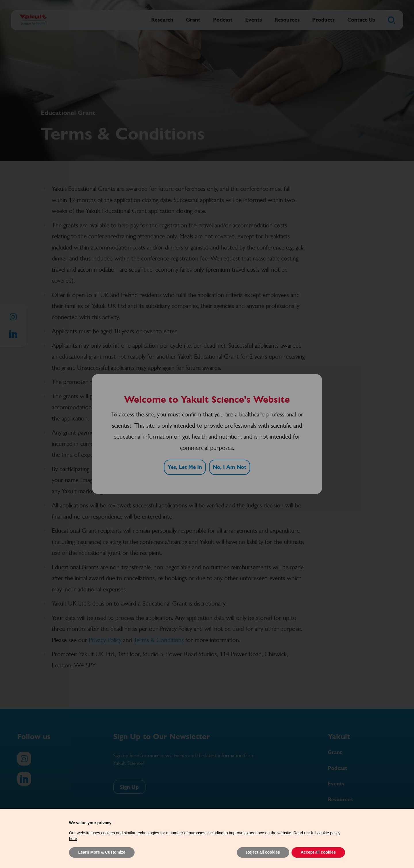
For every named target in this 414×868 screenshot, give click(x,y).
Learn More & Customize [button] (102, 852)
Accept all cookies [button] (318, 852)
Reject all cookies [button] (263, 852)
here (73, 839)
